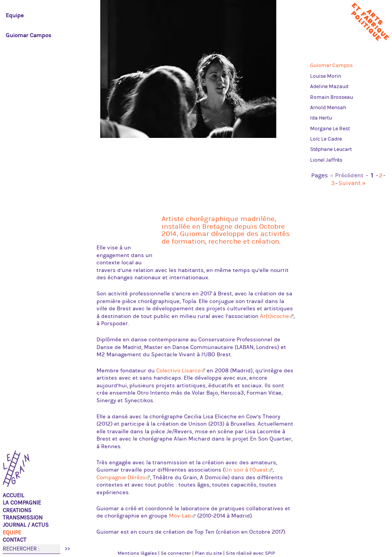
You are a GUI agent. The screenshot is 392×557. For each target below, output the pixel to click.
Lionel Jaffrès (326, 160)
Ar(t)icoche (274, 316)
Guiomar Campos (331, 66)
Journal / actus (26, 525)
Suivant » (352, 183)
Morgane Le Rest (330, 129)
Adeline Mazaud (329, 87)
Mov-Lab (180, 516)
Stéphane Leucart (331, 149)
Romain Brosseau (332, 97)
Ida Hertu (321, 118)
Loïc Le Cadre (326, 139)
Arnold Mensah (328, 108)
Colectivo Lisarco (178, 371)
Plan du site (208, 553)
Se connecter (176, 553)
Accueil (13, 496)
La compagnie (22, 503)
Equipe (12, 533)
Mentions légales (137, 553)
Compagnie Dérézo (121, 478)
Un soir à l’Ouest (246, 470)
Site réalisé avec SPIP (250, 553)
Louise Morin (326, 76)
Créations (17, 510)
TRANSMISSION (23, 518)
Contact (15, 540)
